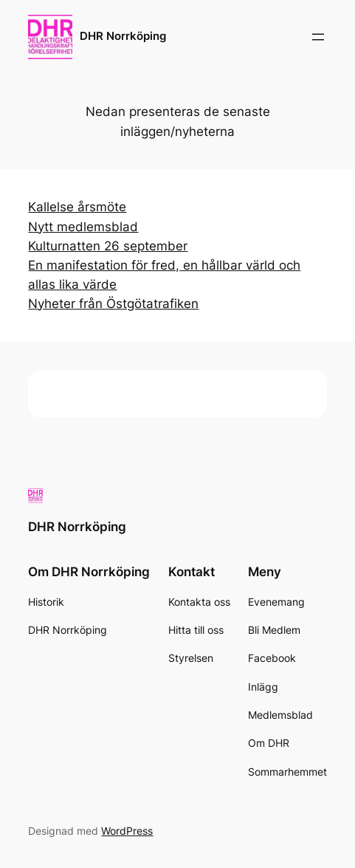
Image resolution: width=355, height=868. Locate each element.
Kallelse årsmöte (77, 207)
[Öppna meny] (318, 37)
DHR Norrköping (123, 36)
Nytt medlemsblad (83, 227)
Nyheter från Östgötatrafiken (113, 304)
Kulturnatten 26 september (108, 246)
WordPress (127, 831)
